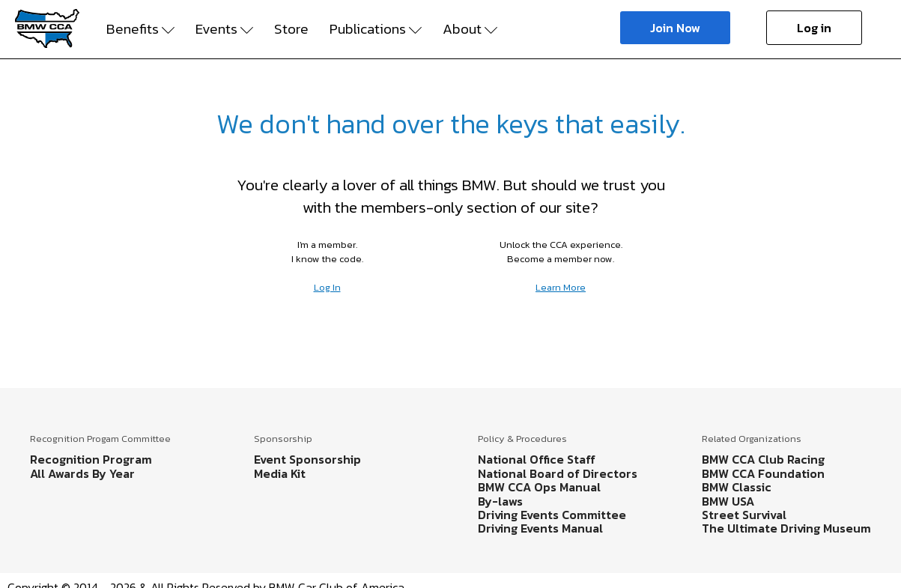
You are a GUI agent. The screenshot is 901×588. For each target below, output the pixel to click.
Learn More (561, 287)
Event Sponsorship (307, 459)
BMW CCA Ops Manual (539, 487)
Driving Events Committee (552, 515)
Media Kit (280, 473)
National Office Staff (537, 459)
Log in (814, 28)
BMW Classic (737, 487)
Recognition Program (91, 459)
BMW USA (728, 501)
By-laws (500, 501)
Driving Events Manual (540, 528)
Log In (327, 287)
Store (291, 29)
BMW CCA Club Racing (763, 459)
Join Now (675, 28)
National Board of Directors (558, 473)
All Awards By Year (82, 473)
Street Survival (744, 515)
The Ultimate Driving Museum (786, 528)
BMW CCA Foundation (763, 473)
